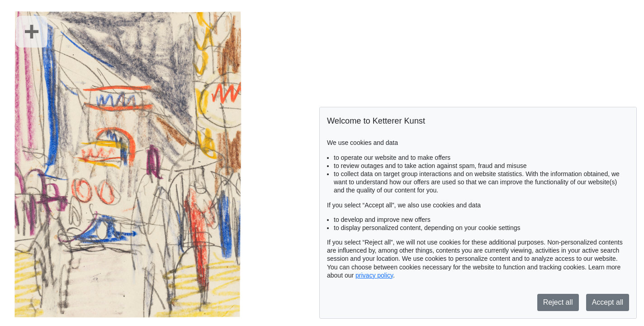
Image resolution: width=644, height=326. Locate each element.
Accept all (608, 302)
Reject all (558, 302)
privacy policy (374, 275)
